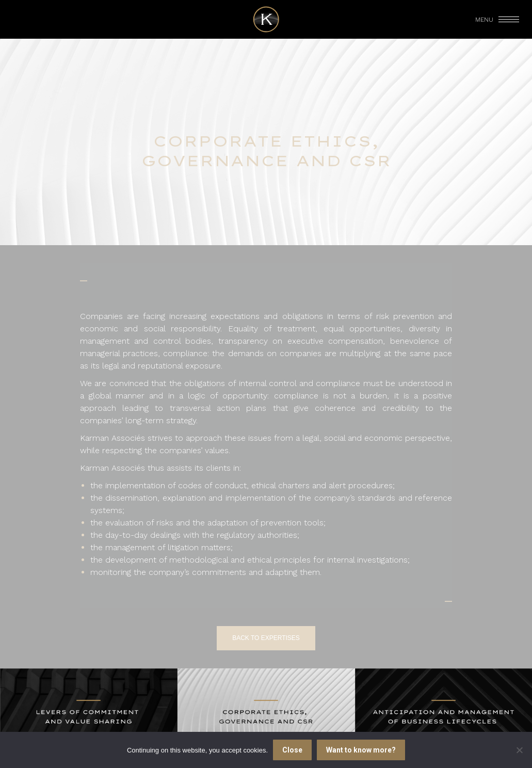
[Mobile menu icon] (498, 20)
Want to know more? (361, 750)
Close (292, 750)
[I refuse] (519, 750)
